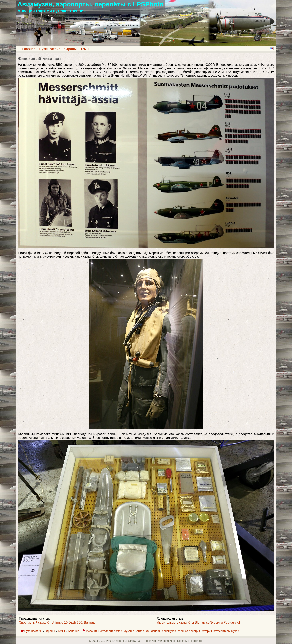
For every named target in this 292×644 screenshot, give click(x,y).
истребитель (222, 631)
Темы (85, 49)
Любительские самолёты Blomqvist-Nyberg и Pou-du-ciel (198, 623)
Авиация (74, 631)
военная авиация (189, 631)
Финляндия (153, 631)
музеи (235, 631)
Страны (71, 49)
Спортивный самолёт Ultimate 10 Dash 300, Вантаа (57, 623)
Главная (29, 49)
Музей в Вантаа (134, 631)
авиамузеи (169, 631)
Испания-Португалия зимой (104, 631)
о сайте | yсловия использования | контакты (175, 641)
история (207, 631)
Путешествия (50, 49)
